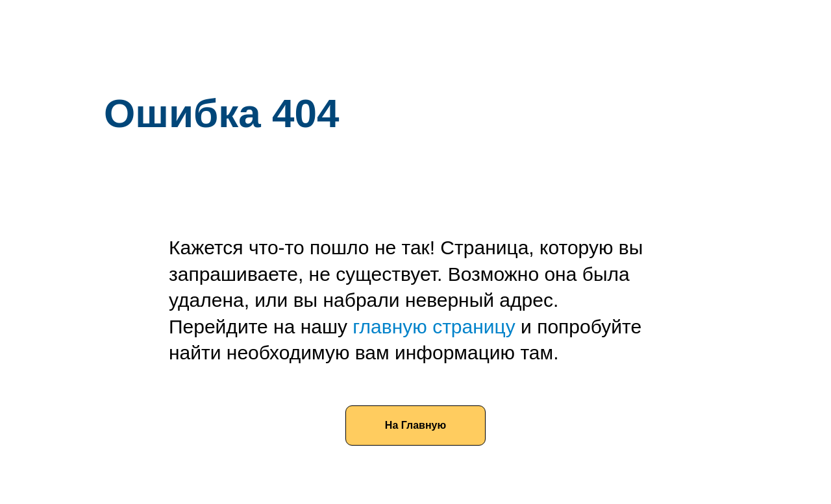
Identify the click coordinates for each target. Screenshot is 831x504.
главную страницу (434, 327)
